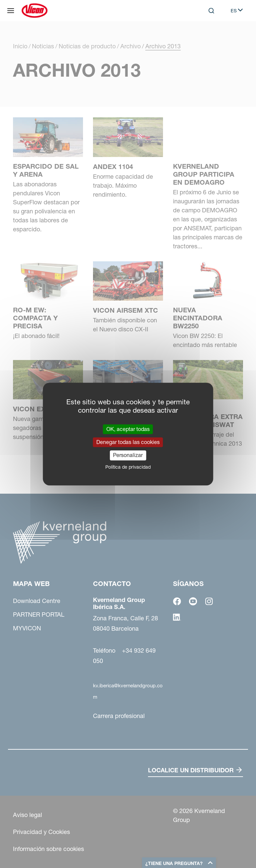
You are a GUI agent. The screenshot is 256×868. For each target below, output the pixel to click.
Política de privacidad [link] (128, 467)
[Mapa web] (11, 11)
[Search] (211, 11)
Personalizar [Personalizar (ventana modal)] (128, 455)
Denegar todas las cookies (128, 442)
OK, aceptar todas (128, 429)
